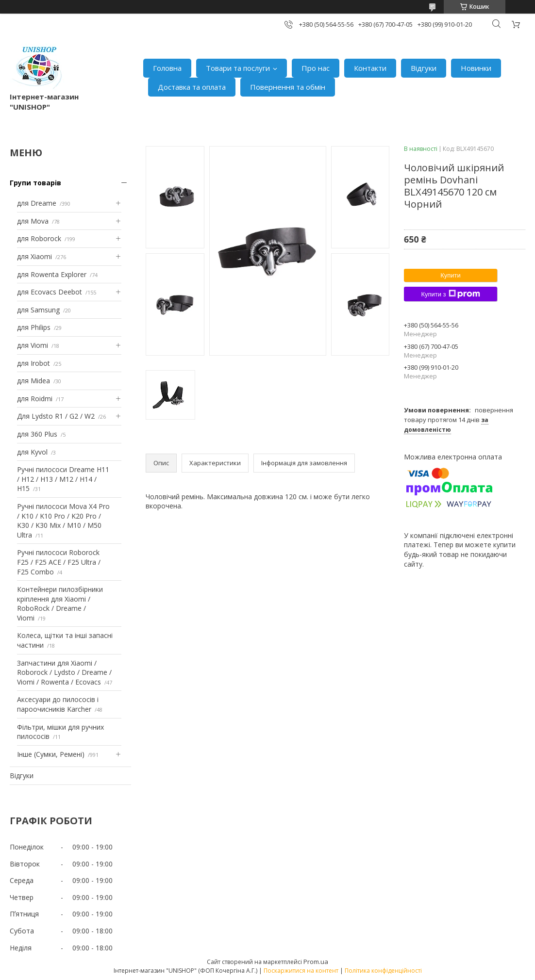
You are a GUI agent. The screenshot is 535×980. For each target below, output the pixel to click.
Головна (167, 68)
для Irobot (33, 363)
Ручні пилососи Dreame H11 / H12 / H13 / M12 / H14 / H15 (63, 479)
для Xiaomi (34, 256)
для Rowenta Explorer (52, 274)
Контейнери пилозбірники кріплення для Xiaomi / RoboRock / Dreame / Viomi (60, 604)
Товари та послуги (238, 68)
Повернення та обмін (288, 87)
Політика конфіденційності (383, 971)
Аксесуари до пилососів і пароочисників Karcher (58, 704)
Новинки (476, 68)
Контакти (370, 68)
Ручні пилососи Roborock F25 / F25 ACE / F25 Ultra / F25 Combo (59, 562)
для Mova (33, 221)
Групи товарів (35, 183)
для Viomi (33, 345)
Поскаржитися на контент (301, 971)
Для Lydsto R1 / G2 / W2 (56, 416)
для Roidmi (35, 399)
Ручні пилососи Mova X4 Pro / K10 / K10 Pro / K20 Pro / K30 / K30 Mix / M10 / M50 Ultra (63, 521)
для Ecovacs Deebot (50, 292)
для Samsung (38, 310)
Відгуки (424, 68)
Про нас (316, 68)
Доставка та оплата (192, 87)
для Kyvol (32, 452)
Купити (451, 275)
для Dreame (37, 203)
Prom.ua (316, 962)
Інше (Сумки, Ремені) (51, 754)
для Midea (33, 381)
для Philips (34, 327)
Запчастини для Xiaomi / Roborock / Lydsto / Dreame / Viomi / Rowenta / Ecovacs (64, 672)
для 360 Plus (37, 434)
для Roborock (39, 238)
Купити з (450, 294)
